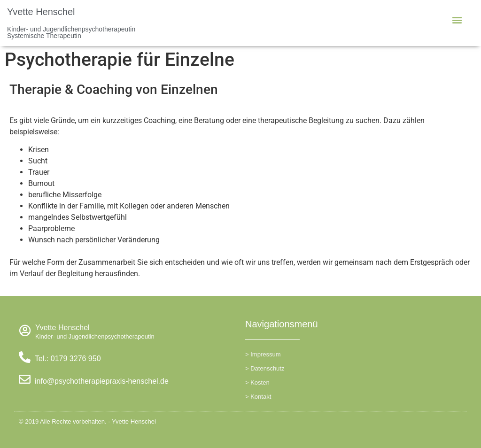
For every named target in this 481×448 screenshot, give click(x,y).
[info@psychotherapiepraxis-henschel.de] (25, 379)
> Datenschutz (265, 368)
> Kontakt (258, 397)
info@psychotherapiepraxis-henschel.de (102, 381)
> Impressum (263, 354)
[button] (457, 19)
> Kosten (257, 382)
